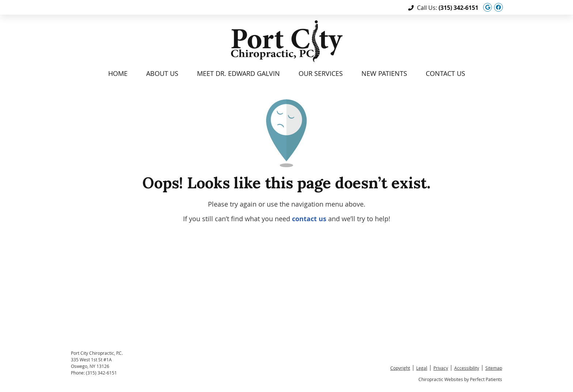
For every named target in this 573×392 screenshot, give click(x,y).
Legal (422, 368)
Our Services (321, 73)
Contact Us (445, 73)
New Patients (384, 73)
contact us (309, 219)
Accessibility (467, 368)
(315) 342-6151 (458, 8)
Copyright (400, 368)
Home (118, 73)
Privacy (441, 368)
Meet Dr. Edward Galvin (238, 73)
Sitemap (494, 368)
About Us (162, 73)
